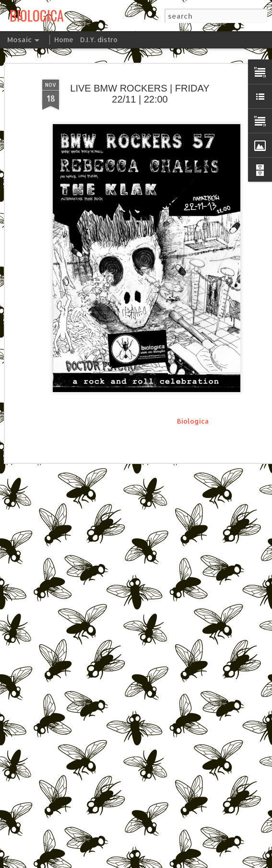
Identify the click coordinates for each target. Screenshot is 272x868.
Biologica (193, 420)
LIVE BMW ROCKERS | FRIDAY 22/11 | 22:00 (140, 92)
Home (64, 40)
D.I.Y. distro (99, 40)
